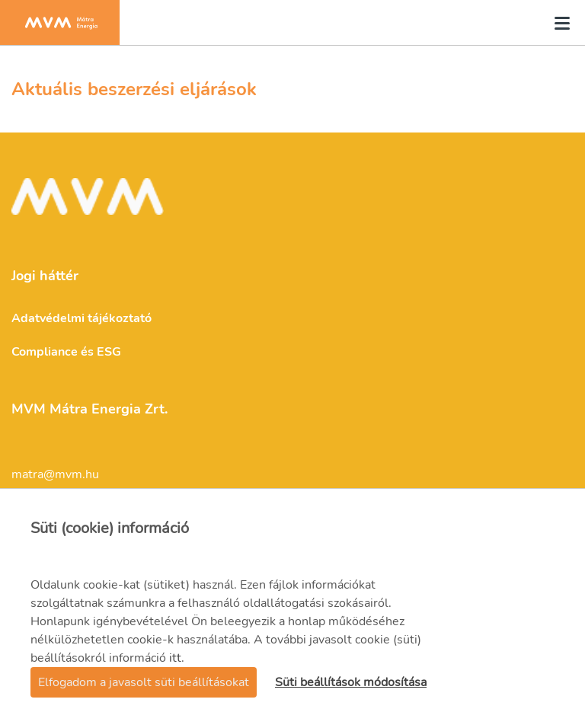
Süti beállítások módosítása (351, 682)
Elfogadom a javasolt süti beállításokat (144, 682)
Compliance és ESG (66, 352)
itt (175, 658)
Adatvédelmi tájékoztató (82, 318)
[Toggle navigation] (558, 23)
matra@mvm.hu (55, 474)
